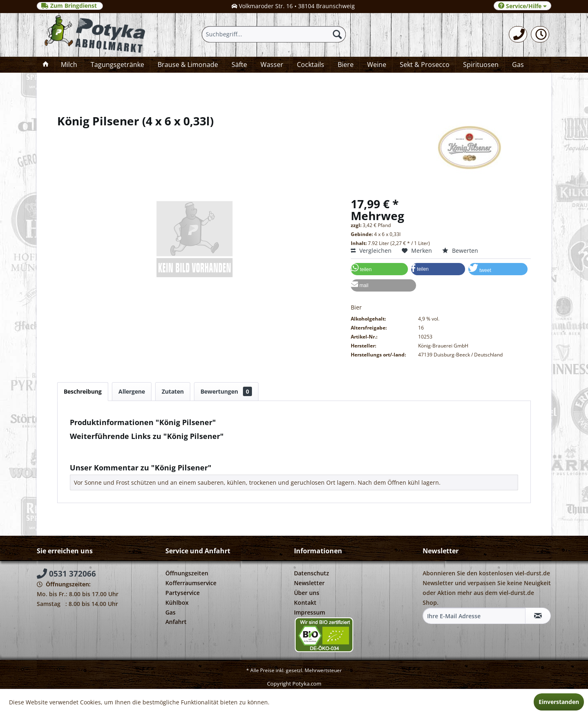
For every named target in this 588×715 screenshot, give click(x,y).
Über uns (307, 593)
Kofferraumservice (191, 583)
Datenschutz (312, 573)
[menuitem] (518, 34)
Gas (170, 612)
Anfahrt (176, 622)
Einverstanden (559, 702)
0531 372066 (66, 574)
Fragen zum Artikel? (100, 447)
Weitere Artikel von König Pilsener (120, 455)
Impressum (310, 612)
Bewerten (460, 251)
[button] (379, 269)
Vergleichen (371, 251)
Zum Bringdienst (70, 6)
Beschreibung (83, 391)
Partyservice (183, 593)
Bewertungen (226, 391)
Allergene (132, 391)
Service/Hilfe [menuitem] (522, 6)
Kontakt (305, 603)
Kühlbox (177, 603)
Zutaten (173, 391)
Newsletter (309, 583)
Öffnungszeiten (187, 573)
